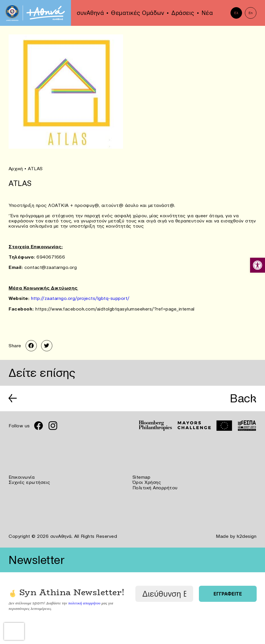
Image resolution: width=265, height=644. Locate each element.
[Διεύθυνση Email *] (164, 593)
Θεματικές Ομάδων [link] (138, 13)
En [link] (251, 13)
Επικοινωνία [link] (22, 477)
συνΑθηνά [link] (90, 13)
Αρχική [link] (16, 168)
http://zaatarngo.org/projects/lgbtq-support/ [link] (80, 298)
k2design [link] (247, 536)
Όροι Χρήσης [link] (147, 482)
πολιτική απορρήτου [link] (84, 602)
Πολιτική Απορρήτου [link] (155, 487)
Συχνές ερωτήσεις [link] (29, 482)
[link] (258, 265)
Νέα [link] (207, 13)
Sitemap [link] (142, 477)
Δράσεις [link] (183, 13)
